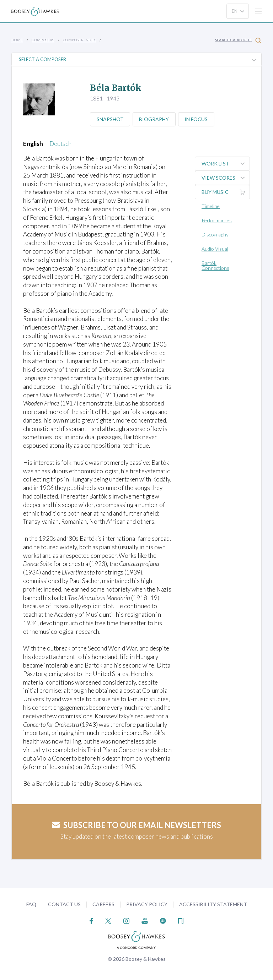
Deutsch (60, 144)
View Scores (226, 178)
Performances (217, 220)
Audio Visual (215, 249)
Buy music (226, 192)
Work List (226, 164)
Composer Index (79, 40)
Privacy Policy (147, 904)
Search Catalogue (238, 40)
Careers (103, 904)
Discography (215, 235)
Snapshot (110, 119)
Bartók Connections (215, 265)
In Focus (197, 119)
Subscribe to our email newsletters (136, 825)
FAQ (31, 904)
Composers (43, 40)
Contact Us (64, 904)
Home (17, 40)
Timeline (211, 206)
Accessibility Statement (213, 904)
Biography (155, 119)
